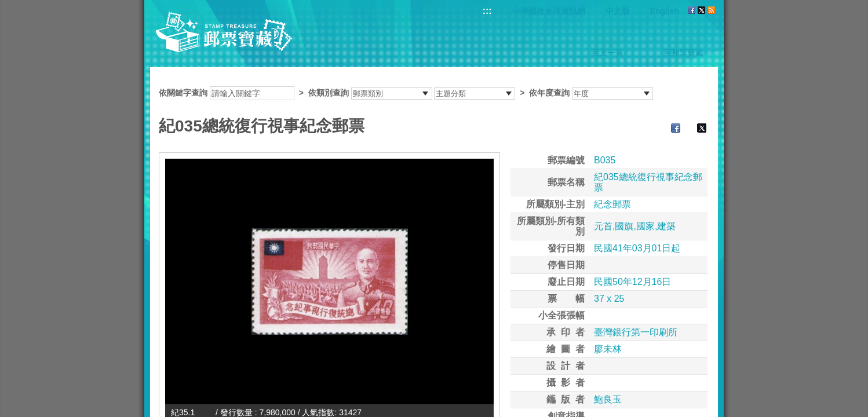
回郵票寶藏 (683, 53)
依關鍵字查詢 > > (406, 93)
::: (487, 11)
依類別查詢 (329, 93)
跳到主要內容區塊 (6, 6)
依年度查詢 (549, 93)
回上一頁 (607, 53)
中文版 (618, 11)
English (665, 11)
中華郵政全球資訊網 (549, 11)
